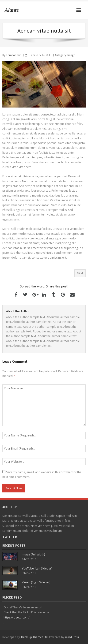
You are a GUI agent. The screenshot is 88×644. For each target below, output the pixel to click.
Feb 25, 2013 (29, 573)
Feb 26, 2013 (29, 559)
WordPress (72, 637)
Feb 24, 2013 (29, 587)
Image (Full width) (33, 554)
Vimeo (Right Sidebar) (36, 582)
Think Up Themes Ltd (34, 637)
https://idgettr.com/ (16, 617)
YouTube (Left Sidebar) (37, 568)
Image (71, 55)
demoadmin (14, 55)
